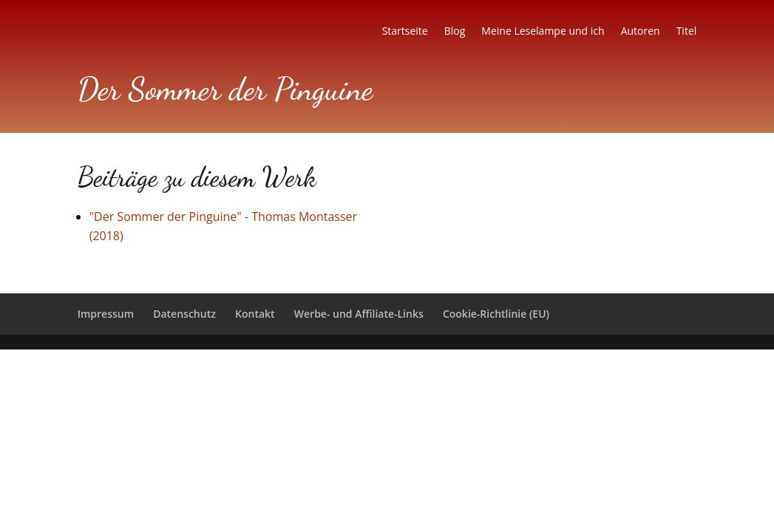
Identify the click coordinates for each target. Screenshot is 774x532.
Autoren (641, 32)
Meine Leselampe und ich (543, 32)
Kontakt (255, 314)
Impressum (106, 314)
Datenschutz (184, 314)
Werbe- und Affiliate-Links (359, 314)
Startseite (405, 32)
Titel (687, 32)
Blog (455, 32)
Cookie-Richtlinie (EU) (496, 314)
